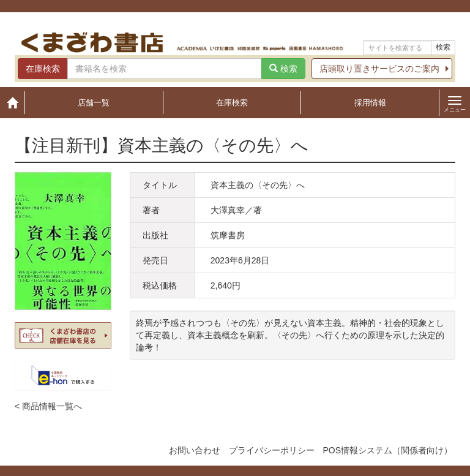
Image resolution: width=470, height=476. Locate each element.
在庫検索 (232, 103)
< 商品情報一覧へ (48, 406)
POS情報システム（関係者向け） (387, 450)
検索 (443, 47)
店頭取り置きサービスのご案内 (379, 69)
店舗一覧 (94, 103)
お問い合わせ (195, 450)
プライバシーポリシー (272, 450)
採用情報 (370, 103)
